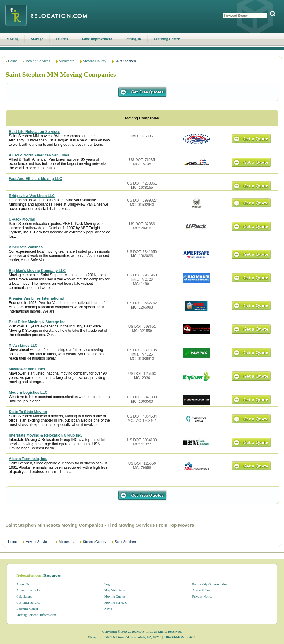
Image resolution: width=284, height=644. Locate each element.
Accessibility (201, 590)
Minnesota (67, 61)
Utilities (62, 39)
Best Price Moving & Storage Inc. (38, 322)
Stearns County (95, 61)
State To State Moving (28, 412)
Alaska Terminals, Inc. (28, 459)
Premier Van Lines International (36, 298)
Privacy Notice (202, 596)
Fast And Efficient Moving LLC (35, 179)
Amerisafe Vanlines (26, 247)
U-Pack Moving (22, 219)
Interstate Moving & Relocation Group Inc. (45, 435)
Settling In (133, 39)
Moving (12, 39)
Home (12, 61)
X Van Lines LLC (23, 346)
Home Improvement (96, 39)
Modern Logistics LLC (28, 393)
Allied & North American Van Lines (39, 155)
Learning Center (167, 39)
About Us (23, 584)
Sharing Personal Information (36, 615)
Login (108, 584)
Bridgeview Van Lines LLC (32, 196)
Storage (37, 39)
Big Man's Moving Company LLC (37, 271)
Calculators (24, 596)
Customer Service (28, 602)
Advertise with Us (28, 590)
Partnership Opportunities (209, 584)
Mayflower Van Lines (27, 369)
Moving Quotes (115, 596)
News (108, 609)
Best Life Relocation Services (35, 132)
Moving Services (38, 61)
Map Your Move (115, 590)
